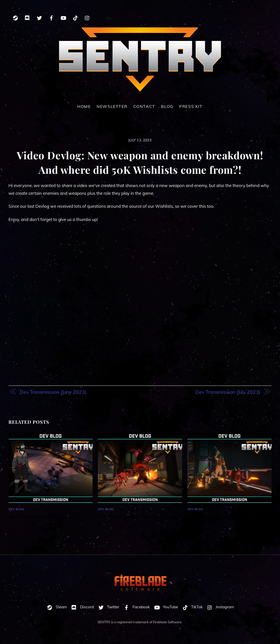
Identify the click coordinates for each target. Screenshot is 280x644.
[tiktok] (75, 17)
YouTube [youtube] (165, 607)
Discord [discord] (81, 607)
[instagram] (87, 17)
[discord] (27, 17)
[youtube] (63, 17)
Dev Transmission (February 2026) (137, 516)
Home (84, 106)
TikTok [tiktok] (191, 607)
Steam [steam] (56, 607)
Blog (167, 106)
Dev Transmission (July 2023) (228, 392)
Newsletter (112, 106)
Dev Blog (16, 509)
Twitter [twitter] (108, 607)
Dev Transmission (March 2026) (44, 516)
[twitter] (39, 17)
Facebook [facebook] (136, 607)
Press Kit (191, 106)
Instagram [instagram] (219, 607)
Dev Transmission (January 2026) (225, 516)
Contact (144, 106)
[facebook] (51, 17)
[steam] (15, 17)
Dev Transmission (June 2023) (53, 392)
